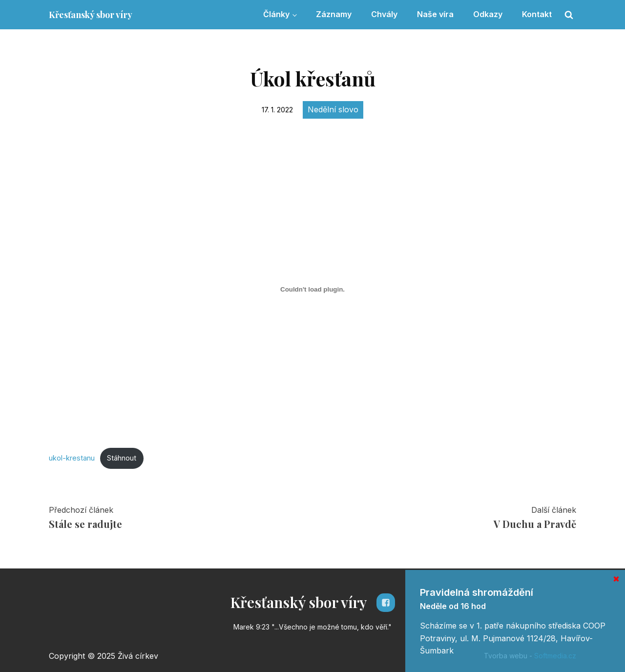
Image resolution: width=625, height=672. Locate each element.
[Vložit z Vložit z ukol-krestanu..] (312, 290)
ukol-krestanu (72, 458)
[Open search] (569, 15)
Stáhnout (122, 458)
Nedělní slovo (333, 109)
